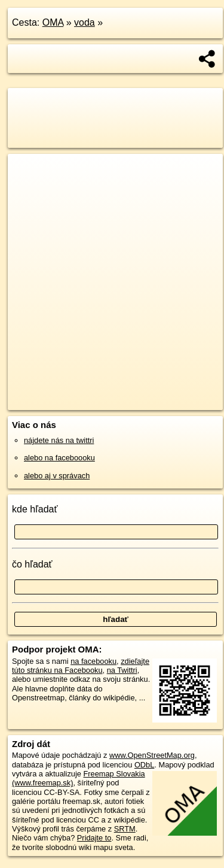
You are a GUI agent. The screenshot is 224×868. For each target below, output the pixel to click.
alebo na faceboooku (59, 458)
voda (85, 22)
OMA (53, 22)
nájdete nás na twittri (59, 440)
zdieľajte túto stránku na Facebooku (81, 666)
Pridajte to (94, 838)
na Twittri (122, 670)
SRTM (125, 829)
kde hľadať (35, 509)
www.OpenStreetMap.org (152, 755)
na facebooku (93, 661)
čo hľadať (32, 564)
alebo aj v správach (57, 476)
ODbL (144, 765)
